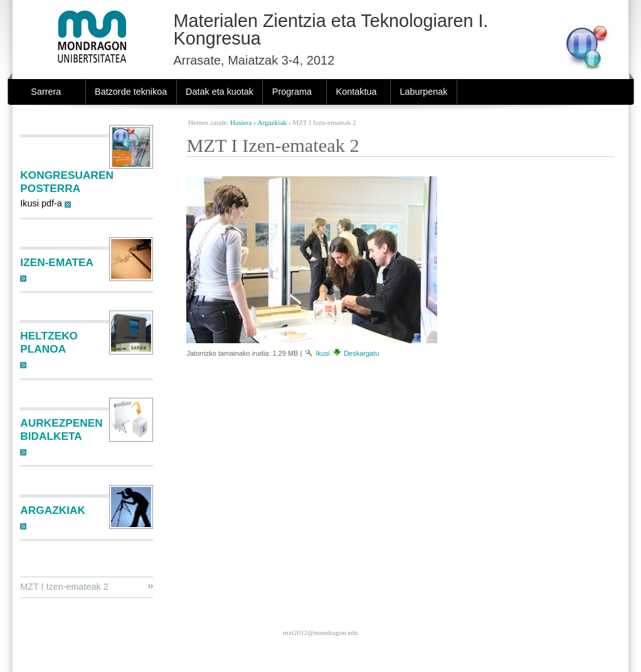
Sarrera (46, 92)
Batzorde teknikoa (131, 92)
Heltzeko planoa (49, 342)
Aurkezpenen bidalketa (61, 429)
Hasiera (241, 122)
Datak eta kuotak (220, 92)
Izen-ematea (57, 262)
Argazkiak (272, 122)
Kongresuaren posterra (67, 182)
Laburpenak (423, 92)
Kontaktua (357, 92)
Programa (292, 92)
